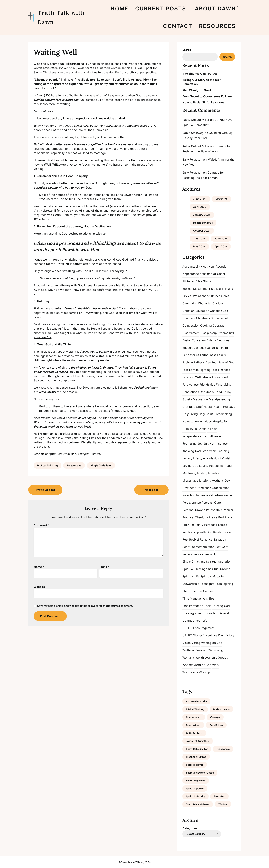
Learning (223, 451)
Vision (187, 643)
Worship (204, 672)
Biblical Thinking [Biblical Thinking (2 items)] (195, 709)
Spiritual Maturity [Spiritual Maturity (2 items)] (195, 796)
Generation (190, 392)
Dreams (223, 333)
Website (39, 587)
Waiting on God (212, 643)
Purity (199, 525)
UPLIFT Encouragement (198, 628)
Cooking (206, 325)
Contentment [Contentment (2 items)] (194, 717)
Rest (185, 539)
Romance (206, 539)
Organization (221, 488)
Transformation (193, 606)
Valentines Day (214, 635)
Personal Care (211, 503)
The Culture (205, 591)
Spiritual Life (191, 576)
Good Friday (223, 392)
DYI (231, 333)
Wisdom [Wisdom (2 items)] (223, 804)
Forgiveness (190, 385)
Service (198, 554)
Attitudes (189, 281)
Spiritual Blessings (195, 569)
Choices (218, 303)
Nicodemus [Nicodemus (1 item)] (223, 749)
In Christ (200, 429)
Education (199, 340)
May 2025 (221, 199)
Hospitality (220, 421)
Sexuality (211, 554)
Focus (216, 377)
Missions (205, 480)
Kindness (221, 444)
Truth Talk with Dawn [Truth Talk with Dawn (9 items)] (198, 804)
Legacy (187, 458)
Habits (208, 407)
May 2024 (199, 246)
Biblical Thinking (48, 465)
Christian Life (219, 311)
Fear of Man (190, 370)
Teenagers (207, 584)
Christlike (189, 318)
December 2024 (203, 223)
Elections (223, 340)
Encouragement (193, 348)
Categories (190, 828)
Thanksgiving (224, 584)
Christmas (203, 318)
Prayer (229, 517)
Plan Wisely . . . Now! (197, 90)
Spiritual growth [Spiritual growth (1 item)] (195, 788)
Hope (208, 421)
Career (226, 296)
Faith (224, 348)
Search (187, 50)
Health (218, 407)
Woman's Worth (193, 657)
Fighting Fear (208, 370)
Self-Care (222, 547)
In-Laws (212, 429)
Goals (210, 392)
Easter (187, 340)
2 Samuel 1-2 (42, 337)
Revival (194, 539)
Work (216, 665)
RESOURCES (218, 26)
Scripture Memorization (198, 547)
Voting (196, 643)
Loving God (190, 466)
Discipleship (209, 333)
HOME (120, 9)
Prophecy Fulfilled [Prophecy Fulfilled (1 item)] (196, 757)
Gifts (202, 392)
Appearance (191, 274)
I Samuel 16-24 (151, 333)
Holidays (229, 407)
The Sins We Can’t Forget (200, 74)
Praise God (216, 517)
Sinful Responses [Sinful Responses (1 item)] (196, 781)
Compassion (191, 325)
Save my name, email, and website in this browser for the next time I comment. (85, 606)
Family (222, 355)
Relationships (222, 532)
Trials (208, 606)
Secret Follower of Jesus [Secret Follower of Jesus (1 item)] (200, 773)
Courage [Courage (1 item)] (215, 717)
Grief (199, 407)
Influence (215, 436)
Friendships (207, 385)
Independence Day (195, 436)
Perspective (74, 465)
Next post (151, 490)
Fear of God (227, 362)
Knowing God (192, 451)
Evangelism (212, 348)
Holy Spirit (206, 414)
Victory (229, 635)
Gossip (187, 399)
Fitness (206, 377)
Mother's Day (221, 480)
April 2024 (221, 246)
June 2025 (200, 199)
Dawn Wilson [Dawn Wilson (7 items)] (193, 725)
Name (39, 567)
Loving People (209, 466)
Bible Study (203, 281)
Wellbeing (189, 650)
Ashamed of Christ (212, 274)
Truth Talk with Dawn (61, 17)
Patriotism (216, 495)
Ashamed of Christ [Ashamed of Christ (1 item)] (196, 701)
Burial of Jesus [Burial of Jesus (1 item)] (221, 709)
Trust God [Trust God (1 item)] (219, 796)
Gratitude (189, 407)
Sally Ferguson (192, 159)
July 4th (209, 444)
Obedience (204, 488)
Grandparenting (219, 399)
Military (202, 473)
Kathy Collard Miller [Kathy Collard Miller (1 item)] (197, 749)
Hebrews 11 (48, 211)
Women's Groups (216, 657)
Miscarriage (190, 480)
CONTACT (178, 26)
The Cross (189, 591)
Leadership (209, 451)
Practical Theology (195, 517)
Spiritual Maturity (212, 576)
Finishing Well (192, 377)
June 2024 (221, 239)
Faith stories (191, 355)
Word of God (203, 665)
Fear (215, 362)
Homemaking (223, 414)
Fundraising (224, 385)
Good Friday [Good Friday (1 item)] (216, 725)
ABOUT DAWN (215, 9)
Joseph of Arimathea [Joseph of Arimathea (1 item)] (198, 741)
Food (224, 377)
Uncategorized (192, 613)
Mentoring (189, 473)
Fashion (188, 362)
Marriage (226, 466)
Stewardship (191, 584)
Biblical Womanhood (196, 296)
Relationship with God (197, 532)
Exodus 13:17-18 (123, 411)
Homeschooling (193, 421)
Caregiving (190, 303)
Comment (42, 525)
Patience (202, 495)
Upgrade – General (216, 613)
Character (205, 303)
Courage (218, 325)
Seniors (187, 554)
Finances (224, 370)
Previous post (45, 490)
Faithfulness (208, 355)
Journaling (190, 444)
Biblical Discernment (196, 289)
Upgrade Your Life (195, 621)
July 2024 (199, 239)
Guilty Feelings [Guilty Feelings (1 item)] (194, 733)
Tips (211, 598)
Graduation (200, 399)
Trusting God (221, 606)
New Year (189, 488)
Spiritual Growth (219, 569)
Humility (188, 429)
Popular (228, 510)
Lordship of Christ (218, 458)
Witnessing (216, 650)
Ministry (214, 473)
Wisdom (202, 650)
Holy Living (190, 414)
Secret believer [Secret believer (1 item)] (195, 765)
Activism (209, 266)
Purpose (210, 525)
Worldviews (190, 672)
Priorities (188, 525)
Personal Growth (194, 510)
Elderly (211, 340)
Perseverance (192, 503)
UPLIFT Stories (192, 635)
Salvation (220, 539)
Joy (200, 444)
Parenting (189, 495)
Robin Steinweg (193, 133)
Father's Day (202, 362)
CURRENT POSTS (161, 9)
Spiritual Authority (218, 562)
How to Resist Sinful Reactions (203, 102)
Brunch (216, 296)
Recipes (222, 525)
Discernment (191, 333)
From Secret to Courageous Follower (208, 96)
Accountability (192, 266)
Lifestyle (199, 458)
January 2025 (202, 215)
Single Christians (101, 465)
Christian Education (196, 311)
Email (104, 567)
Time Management (195, 598)
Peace (228, 495)
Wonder (188, 665)
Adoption (222, 266)
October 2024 (202, 231)
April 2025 (200, 207)
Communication (221, 318)
